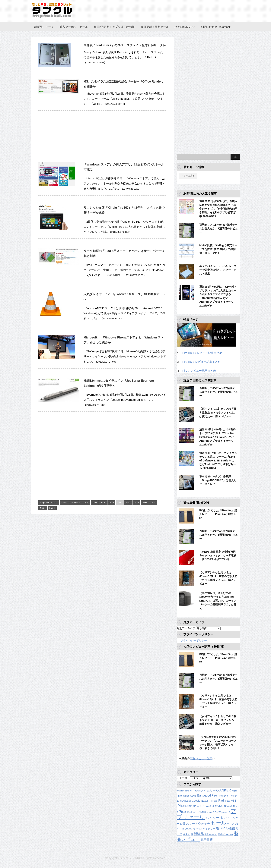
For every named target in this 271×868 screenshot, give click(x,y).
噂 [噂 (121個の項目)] (192, 834)
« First (64, 503)
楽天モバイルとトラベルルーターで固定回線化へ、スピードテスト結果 (218, 270)
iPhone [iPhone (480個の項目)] (182, 806)
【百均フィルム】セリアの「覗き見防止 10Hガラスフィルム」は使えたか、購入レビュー (218, 413)
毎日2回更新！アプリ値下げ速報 (114, 27)
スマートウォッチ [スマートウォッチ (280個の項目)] (198, 824)
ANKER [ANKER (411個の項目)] (225, 790)
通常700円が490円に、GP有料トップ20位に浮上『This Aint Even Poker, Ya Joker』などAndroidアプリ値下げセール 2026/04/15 (217, 437)
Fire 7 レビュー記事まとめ (199, 371)
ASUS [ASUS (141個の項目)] (193, 796)
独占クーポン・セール (74, 27)
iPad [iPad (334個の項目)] (221, 801)
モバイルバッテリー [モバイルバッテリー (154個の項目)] (204, 829)
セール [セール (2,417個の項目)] (219, 823)
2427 (95, 503)
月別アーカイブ (186, 628)
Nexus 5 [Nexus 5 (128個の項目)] (228, 806)
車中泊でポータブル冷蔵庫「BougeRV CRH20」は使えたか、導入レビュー (218, 480)
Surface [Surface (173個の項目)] (192, 812)
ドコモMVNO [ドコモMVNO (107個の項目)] (186, 829)
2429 (111, 503)
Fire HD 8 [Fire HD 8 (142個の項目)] (223, 796)
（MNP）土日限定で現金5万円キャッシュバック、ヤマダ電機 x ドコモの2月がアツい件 (218, 555)
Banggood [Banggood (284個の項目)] (204, 796)
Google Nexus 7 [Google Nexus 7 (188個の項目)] (201, 801)
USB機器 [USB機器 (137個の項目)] (201, 812)
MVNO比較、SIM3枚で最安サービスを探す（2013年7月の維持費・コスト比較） (218, 249)
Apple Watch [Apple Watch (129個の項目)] (183, 796)
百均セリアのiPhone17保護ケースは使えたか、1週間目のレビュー (218, 228)
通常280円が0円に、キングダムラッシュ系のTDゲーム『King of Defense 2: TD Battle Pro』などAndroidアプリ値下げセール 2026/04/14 (218, 461)
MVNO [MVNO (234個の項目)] (219, 806)
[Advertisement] (102, 133)
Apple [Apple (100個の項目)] (234, 791)
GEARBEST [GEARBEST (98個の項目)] (186, 801)
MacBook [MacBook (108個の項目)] (210, 806)
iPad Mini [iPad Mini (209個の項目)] (230, 801)
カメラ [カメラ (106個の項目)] (209, 818)
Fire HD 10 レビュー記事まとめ (202, 353)
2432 (136, 503)
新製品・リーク (44, 27)
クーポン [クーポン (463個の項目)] (220, 818)
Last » (52, 508)
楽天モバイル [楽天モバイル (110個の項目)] (211, 834)
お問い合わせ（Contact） (217, 27)
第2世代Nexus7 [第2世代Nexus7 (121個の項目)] (225, 834)
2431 (128, 503)
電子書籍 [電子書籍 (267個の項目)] (207, 840)
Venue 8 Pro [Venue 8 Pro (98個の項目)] (212, 812)
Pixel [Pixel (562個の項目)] (183, 812)
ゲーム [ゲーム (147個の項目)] (231, 818)
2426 (86, 503)
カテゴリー (183, 778)
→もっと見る (188, 176)
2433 (145, 503)
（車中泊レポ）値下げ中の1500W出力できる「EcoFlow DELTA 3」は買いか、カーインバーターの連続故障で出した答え (218, 601)
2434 (153, 503)
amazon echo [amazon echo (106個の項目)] (183, 791)
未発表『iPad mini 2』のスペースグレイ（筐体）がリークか (125, 45)
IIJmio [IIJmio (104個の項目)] (214, 801)
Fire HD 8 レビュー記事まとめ (201, 362)
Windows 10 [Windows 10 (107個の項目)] (224, 812)
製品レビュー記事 (201, 758)
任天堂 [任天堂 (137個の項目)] (187, 834)
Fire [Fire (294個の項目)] (214, 795)
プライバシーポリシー (194, 640)
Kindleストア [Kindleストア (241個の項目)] (197, 806)
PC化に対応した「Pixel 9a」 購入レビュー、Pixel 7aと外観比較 (218, 514)
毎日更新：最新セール (155, 27)
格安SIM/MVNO (185, 27)
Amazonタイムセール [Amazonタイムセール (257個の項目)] (204, 790)
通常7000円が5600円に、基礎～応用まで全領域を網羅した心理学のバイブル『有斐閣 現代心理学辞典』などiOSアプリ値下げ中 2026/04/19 (218, 209)
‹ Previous (76, 503)
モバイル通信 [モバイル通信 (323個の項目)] (225, 828)
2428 (103, 503)
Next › (43, 508)
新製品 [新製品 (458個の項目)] (199, 834)
